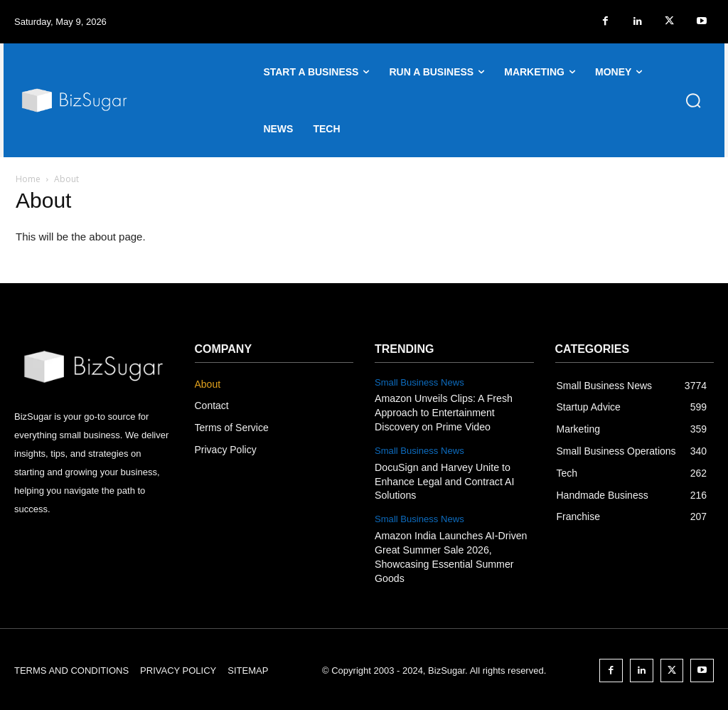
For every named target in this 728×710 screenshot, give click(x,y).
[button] (693, 100)
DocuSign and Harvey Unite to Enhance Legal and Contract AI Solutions (444, 481)
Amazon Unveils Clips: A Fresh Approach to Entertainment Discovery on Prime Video (443, 412)
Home (28, 179)
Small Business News (419, 382)
